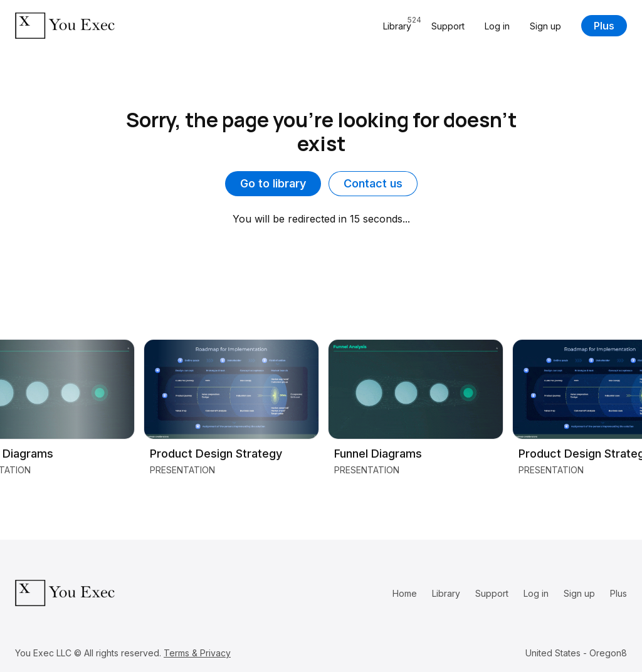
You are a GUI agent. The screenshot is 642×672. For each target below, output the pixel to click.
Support (448, 26)
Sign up (545, 26)
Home (405, 593)
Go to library (273, 183)
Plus (604, 26)
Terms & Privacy (197, 653)
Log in (497, 26)
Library (446, 593)
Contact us (373, 183)
